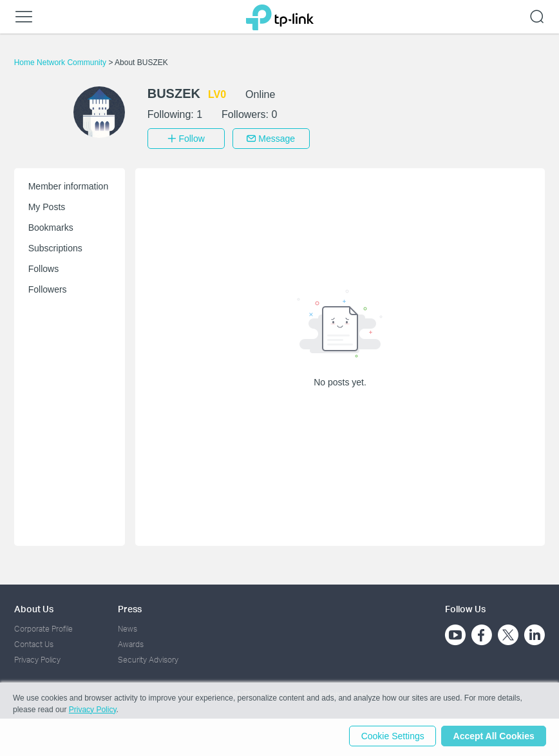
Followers (48, 288)
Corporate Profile (43, 627)
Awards (131, 643)
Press (130, 607)
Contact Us (34, 643)
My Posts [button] (47, 206)
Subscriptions (55, 247)
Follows (43, 267)
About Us (34, 607)
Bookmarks (51, 226)
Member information (69, 185)
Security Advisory (148, 659)
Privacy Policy (37, 659)
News (128, 627)
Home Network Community (62, 63)
